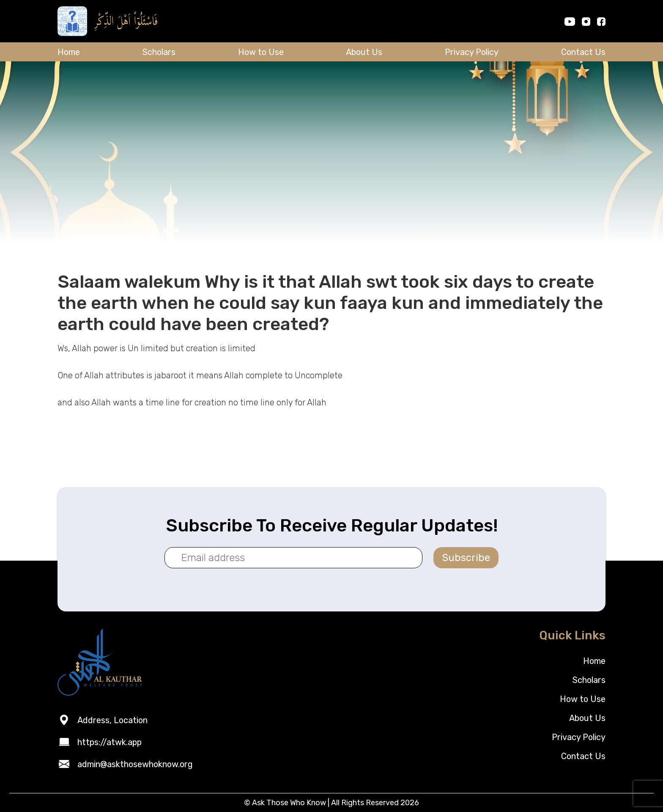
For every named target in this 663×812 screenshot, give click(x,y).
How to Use (261, 52)
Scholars (159, 52)
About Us (364, 52)
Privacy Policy (472, 52)
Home (69, 52)
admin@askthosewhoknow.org (135, 764)
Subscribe (466, 558)
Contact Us (583, 52)
